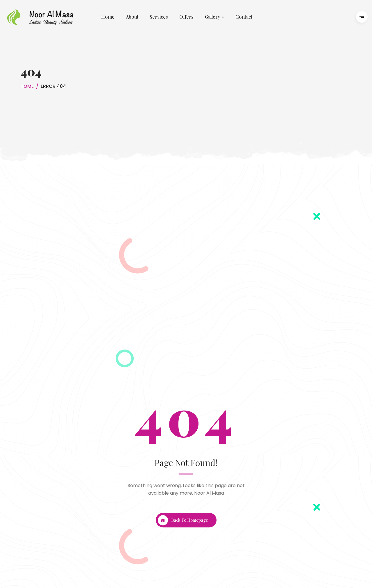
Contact (244, 17)
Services (159, 17)
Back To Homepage (183, 520)
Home (108, 17)
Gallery (212, 17)
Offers (186, 17)
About (132, 17)
